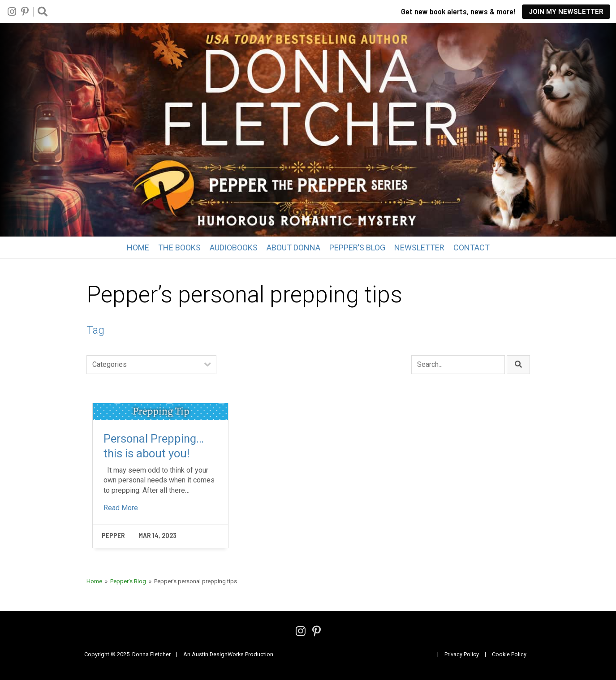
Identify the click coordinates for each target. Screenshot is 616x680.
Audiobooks (234, 247)
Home (138, 247)
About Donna (293, 247)
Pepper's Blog (128, 581)
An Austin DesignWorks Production (228, 654)
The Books (179, 247)
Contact (472, 247)
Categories (110, 364)
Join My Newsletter (566, 12)
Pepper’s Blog (357, 247)
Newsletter (419, 247)
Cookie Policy (509, 654)
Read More (121, 508)
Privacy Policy (462, 654)
